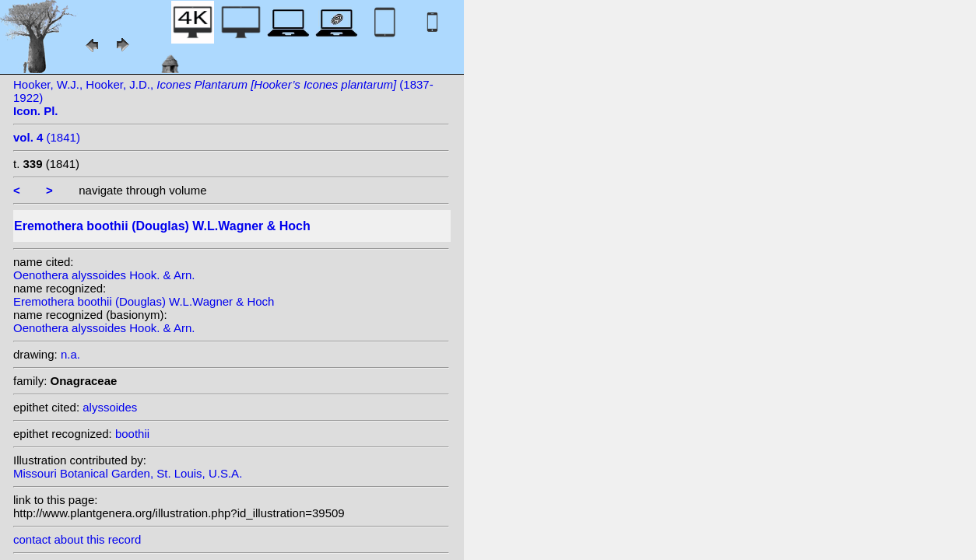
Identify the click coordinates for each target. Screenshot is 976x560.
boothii (132, 434)
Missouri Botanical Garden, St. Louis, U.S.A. (128, 473)
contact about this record (77, 539)
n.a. (70, 354)
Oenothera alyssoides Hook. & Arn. (104, 275)
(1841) (47, 137)
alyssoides (110, 407)
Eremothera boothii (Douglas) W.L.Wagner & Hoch (144, 301)
